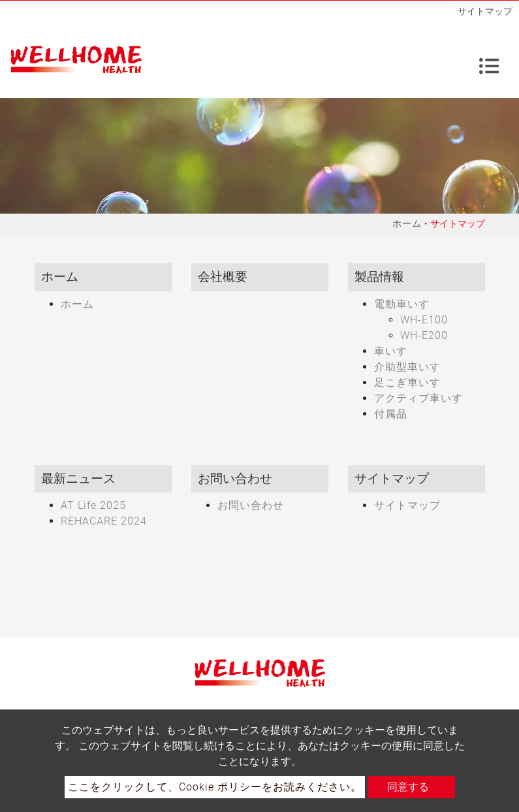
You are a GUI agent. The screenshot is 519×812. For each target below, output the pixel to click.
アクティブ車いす (418, 398)
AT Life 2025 (93, 505)
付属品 (391, 414)
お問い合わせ (251, 505)
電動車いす (402, 304)
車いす (391, 351)
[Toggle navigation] (489, 60)
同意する (408, 787)
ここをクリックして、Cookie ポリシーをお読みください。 (215, 787)
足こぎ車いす (407, 382)
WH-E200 (424, 335)
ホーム (407, 223)
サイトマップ (407, 505)
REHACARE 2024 (104, 521)
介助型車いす (407, 367)
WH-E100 (424, 320)
